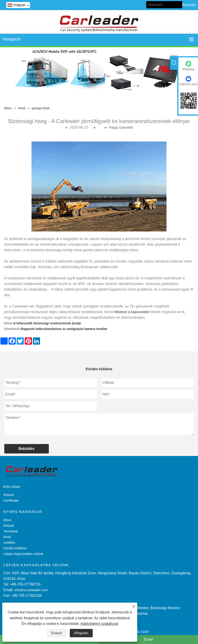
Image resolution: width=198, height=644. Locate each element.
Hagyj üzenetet (121, 127)
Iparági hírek (40, 108)
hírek (22, 108)
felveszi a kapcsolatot (132, 312)
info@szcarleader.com (31, 590)
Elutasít (57, 633)
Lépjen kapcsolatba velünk (23, 554)
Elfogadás (81, 633)
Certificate (11, 500)
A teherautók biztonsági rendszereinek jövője (47, 323)
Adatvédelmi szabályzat (99, 624)
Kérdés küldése (15, 548)
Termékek (11, 531)
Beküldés (26, 449)
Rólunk (9, 495)
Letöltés (9, 542)
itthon (8, 108)
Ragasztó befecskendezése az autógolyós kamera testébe (64, 329)
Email (148, 639)
